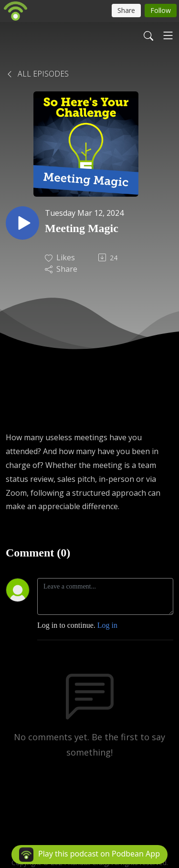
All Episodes (37, 74)
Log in (107, 625)
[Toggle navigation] (168, 35)
